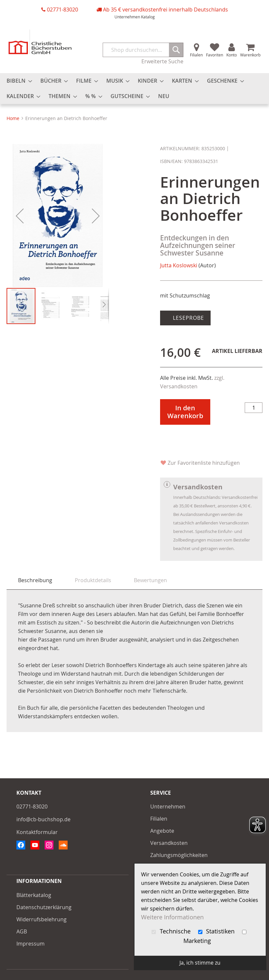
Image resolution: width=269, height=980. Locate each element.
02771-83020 (62, 10)
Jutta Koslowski (179, 265)
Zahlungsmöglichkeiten (179, 855)
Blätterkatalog (34, 895)
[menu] (134, 89)
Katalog (148, 17)
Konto (232, 55)
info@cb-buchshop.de (43, 819)
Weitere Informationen (172, 917)
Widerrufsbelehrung (41, 919)
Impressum (31, 944)
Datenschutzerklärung (44, 907)
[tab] (35, 580)
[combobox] (143, 50)
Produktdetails (93, 580)
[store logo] (40, 42)
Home (13, 118)
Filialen (196, 55)
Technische (172, 931)
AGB (22, 931)
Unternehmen (127, 17)
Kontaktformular (37, 832)
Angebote (162, 831)
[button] (20, 216)
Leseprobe (188, 318)
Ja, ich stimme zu (200, 963)
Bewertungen (150, 580)
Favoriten (215, 55)
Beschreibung (35, 580)
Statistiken (217, 931)
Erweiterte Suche (162, 61)
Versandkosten (169, 843)
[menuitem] (17, 81)
